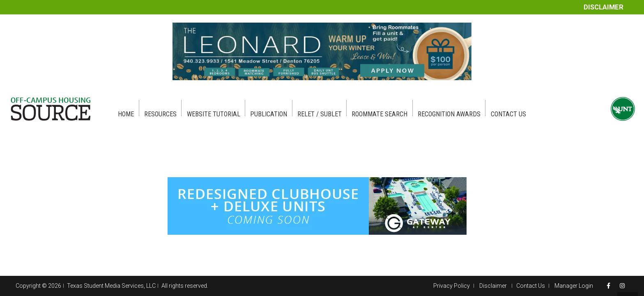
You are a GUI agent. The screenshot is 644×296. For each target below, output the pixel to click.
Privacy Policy (452, 286)
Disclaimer (604, 7)
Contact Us (531, 286)
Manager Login (574, 286)
